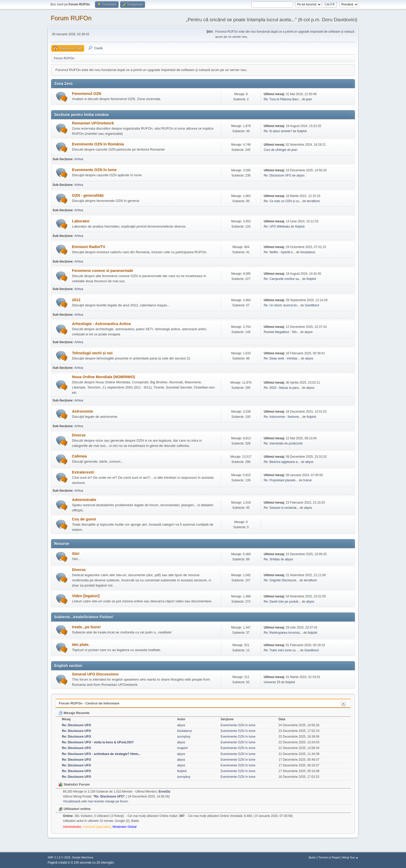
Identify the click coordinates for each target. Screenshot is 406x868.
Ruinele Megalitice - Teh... (281, 332)
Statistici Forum (74, 784)
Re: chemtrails (274, 443)
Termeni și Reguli (329, 857)
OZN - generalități (88, 195)
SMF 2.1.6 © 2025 (59, 857)
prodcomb (296, 443)
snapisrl (182, 748)
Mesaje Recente (74, 713)
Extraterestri (83, 472)
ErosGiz (165, 792)
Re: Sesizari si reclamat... (281, 508)
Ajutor (312, 857)
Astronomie (82, 411)
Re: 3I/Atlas (272, 559)
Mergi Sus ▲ (350, 857)
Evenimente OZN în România (98, 144)
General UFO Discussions (95, 674)
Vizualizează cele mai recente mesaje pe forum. (96, 801)
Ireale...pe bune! (86, 627)
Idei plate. (81, 645)
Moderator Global (125, 827)
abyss (300, 175)
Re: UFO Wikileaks (277, 227)
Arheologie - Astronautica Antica (101, 324)
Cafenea (79, 456)
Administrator (72, 827)
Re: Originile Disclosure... (281, 580)
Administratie (84, 500)
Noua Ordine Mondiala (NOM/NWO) (103, 377)
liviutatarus (308, 252)
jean (309, 99)
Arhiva (79, 159)
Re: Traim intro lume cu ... (281, 650)
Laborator (81, 221)
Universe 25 (272, 682)
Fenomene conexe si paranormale (103, 271)
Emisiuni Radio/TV (89, 247)
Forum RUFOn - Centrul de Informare (89, 703)
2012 (76, 300)
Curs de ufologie (275, 150)
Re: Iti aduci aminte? (278, 131)
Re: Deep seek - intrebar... (282, 358)
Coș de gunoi (84, 519)
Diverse (79, 435)
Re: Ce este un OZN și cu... (283, 201)
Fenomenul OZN (87, 94)
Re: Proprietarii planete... (281, 480)
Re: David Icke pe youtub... (282, 602)
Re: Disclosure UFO (277, 175)
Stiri (76, 554)
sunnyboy (184, 737)
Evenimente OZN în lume (94, 170)
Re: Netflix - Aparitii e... (279, 252)
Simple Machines (83, 857)
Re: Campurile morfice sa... (282, 279)
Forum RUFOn (71, 18)
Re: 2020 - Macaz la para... (282, 388)
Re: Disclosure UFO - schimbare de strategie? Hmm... (101, 754)
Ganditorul (312, 305)
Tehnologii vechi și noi (92, 353)
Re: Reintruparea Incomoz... (283, 633)
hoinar (307, 480)
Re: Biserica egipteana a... (282, 462)
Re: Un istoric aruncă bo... (282, 305)
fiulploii (302, 131)
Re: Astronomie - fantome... (282, 417)
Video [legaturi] (86, 596)
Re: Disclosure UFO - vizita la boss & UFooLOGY (98, 742)
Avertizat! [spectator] (97, 827)
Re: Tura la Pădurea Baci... (282, 99)
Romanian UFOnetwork (93, 123)
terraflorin (313, 201)
